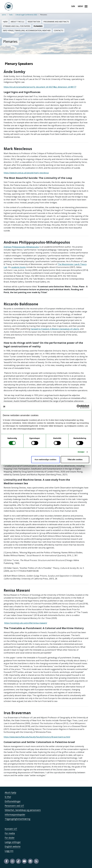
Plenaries (38, 26)
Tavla (11, 15)
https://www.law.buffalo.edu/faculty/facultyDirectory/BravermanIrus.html (37, 737)
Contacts (59, 30)
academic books (19, 267)
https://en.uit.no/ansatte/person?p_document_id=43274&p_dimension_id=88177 (40, 87)
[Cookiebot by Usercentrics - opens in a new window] (79, 407)
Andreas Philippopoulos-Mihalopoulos (21, 247)
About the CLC (17, 22)
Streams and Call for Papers (17, 26)
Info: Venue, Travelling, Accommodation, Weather (27, 30)
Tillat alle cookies (75, 460)
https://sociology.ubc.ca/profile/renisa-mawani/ (26, 623)
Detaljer (81, 452)
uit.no (4, 15)
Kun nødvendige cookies (46, 460)
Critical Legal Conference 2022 (26, 15)
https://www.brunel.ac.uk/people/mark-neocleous (26, 173)
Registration (34, 22)
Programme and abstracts (56, 22)
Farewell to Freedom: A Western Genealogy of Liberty (55, 329)
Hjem (5, 22)
